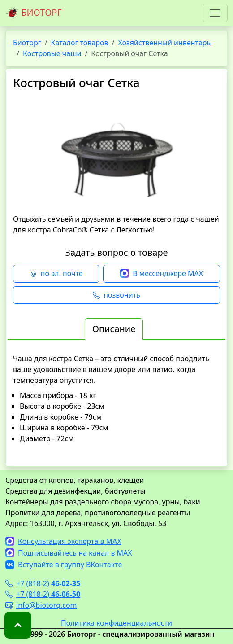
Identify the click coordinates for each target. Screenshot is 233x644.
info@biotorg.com (41, 605)
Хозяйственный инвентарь (164, 43)
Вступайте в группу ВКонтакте (64, 565)
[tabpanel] (116, 406)
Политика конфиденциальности (116, 623)
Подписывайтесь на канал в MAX (69, 553)
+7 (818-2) (43, 583)
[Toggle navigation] (215, 13)
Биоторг (27, 43)
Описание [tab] (114, 329)
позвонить (116, 295)
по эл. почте (56, 274)
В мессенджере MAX (162, 274)
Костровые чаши (52, 53)
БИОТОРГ (34, 13)
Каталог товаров (80, 43)
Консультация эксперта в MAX (63, 541)
